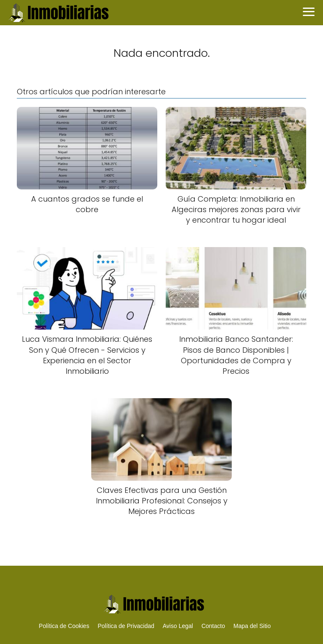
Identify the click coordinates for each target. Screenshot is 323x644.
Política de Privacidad (126, 626)
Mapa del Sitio (252, 626)
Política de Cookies (64, 626)
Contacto (213, 626)
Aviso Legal (178, 626)
